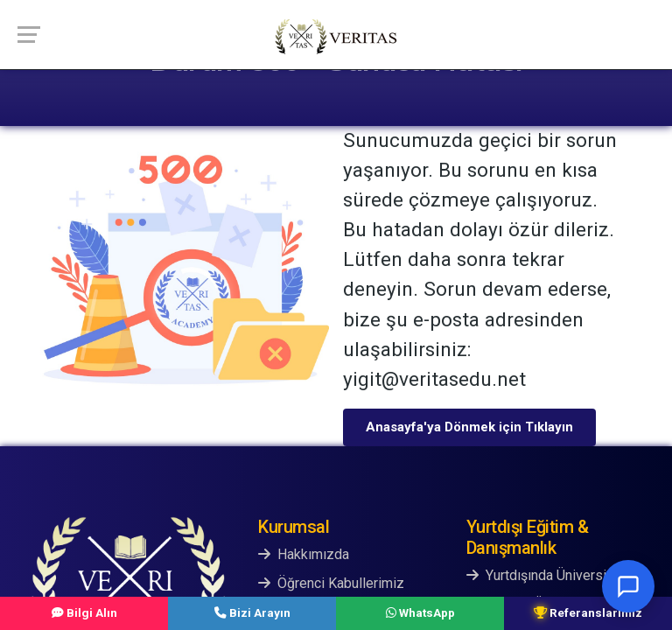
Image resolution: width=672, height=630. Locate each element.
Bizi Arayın (252, 612)
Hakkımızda (304, 554)
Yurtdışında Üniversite (542, 575)
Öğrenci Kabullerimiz (331, 583)
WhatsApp (420, 612)
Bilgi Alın (84, 612)
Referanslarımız (588, 612)
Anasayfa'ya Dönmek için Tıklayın (469, 427)
